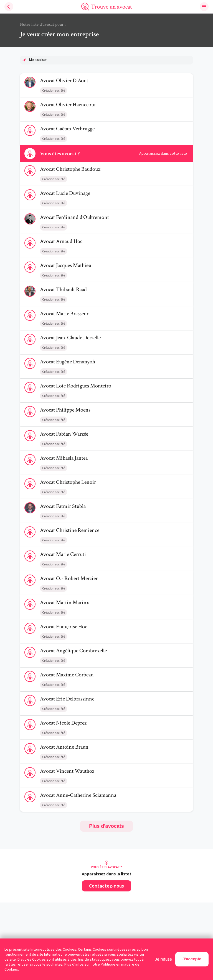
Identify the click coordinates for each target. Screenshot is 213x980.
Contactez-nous (106, 886)
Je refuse (164, 959)
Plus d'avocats (106, 826)
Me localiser (38, 60)
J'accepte (192, 959)
